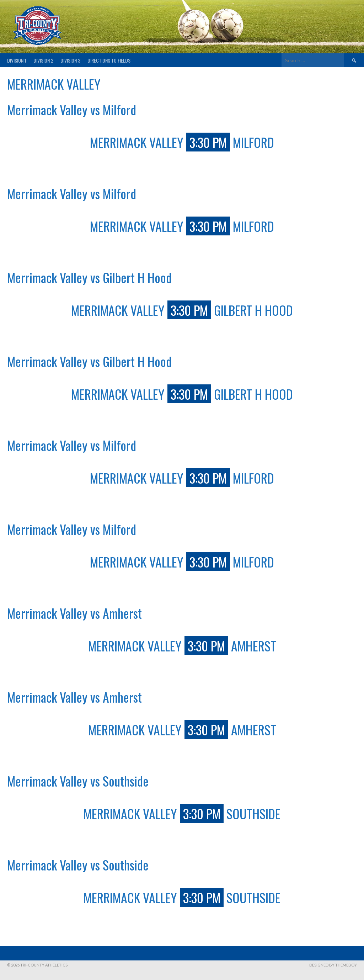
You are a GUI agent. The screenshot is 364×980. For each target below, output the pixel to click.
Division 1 (17, 60)
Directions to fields (109, 60)
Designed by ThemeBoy (333, 965)
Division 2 (43, 60)
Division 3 (70, 60)
